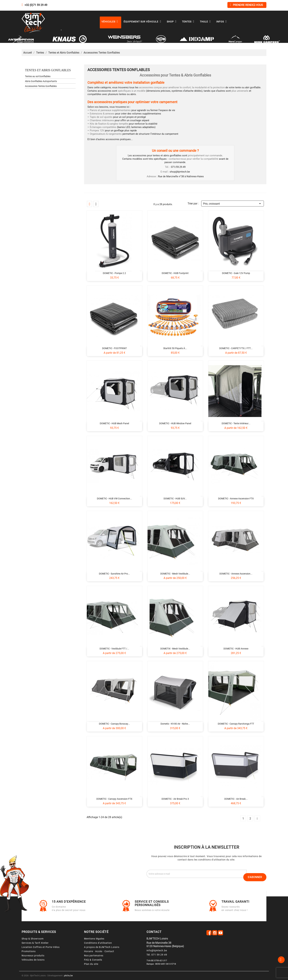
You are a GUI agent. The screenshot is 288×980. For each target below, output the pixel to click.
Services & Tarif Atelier (35, 943)
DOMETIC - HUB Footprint (175, 273)
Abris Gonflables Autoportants (41, 81)
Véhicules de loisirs (33, 960)
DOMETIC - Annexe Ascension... (236, 574)
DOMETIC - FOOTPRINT (114, 348)
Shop (172, 22)
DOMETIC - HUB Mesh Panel (114, 423)
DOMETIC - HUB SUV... (175, 499)
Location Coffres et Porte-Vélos (41, 947)
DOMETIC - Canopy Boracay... (114, 724)
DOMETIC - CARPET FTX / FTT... (236, 348)
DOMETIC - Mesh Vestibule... (175, 574)
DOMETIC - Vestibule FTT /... (114, 649)
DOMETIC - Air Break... (236, 799)
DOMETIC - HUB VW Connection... (114, 499)
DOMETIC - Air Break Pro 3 (175, 799)
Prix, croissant (233, 203)
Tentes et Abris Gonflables (48, 70)
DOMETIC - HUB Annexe (236, 649)
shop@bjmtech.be (180, 172)
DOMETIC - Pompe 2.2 (114, 273)
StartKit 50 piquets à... (175, 348)
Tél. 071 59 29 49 (157, 955)
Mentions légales (94, 939)
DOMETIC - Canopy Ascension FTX (114, 799)
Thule (206, 22)
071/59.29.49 (178, 167)
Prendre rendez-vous (246, 5)
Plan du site (91, 964)
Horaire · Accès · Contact (99, 951)
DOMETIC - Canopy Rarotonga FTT (236, 724)
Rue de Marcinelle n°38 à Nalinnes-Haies (181, 176)
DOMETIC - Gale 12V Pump (236, 273)
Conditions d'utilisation (98, 943)
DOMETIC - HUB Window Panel (175, 423)
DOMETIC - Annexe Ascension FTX (236, 499)
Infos (222, 22)
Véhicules (111, 22)
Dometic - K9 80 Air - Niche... (175, 724)
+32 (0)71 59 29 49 (36, 5)
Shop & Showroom (33, 939)
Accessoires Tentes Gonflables (41, 86)
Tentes (189, 22)
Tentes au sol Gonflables (38, 76)
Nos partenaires (94, 956)
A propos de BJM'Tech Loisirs (102, 947)
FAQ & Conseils (93, 960)
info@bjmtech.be (157, 950)
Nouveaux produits (33, 956)
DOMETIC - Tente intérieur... (236, 423)
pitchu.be (68, 976)
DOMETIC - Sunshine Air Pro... (114, 574)
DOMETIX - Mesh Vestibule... (175, 649)
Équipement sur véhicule (143, 22)
